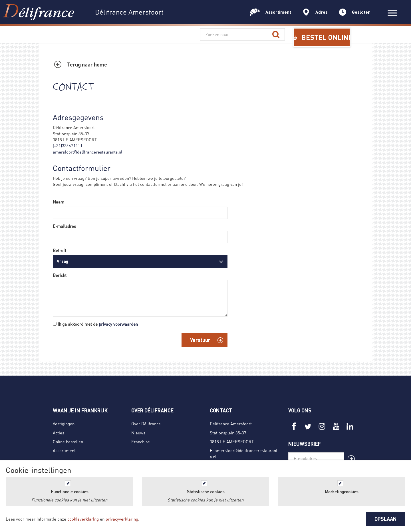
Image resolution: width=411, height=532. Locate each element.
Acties (59, 433)
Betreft (60, 250)
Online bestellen (68, 442)
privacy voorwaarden (118, 324)
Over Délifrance (146, 424)
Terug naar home (87, 65)
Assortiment (64, 450)
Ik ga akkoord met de (98, 324)
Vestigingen (64, 424)
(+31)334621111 (68, 146)
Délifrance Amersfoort (231, 424)
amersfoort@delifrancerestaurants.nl (87, 152)
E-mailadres (64, 226)
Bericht (60, 275)
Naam (59, 202)
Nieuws (138, 433)
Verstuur (200, 340)
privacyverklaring (122, 519)
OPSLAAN (386, 519)
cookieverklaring (83, 519)
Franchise (141, 442)
